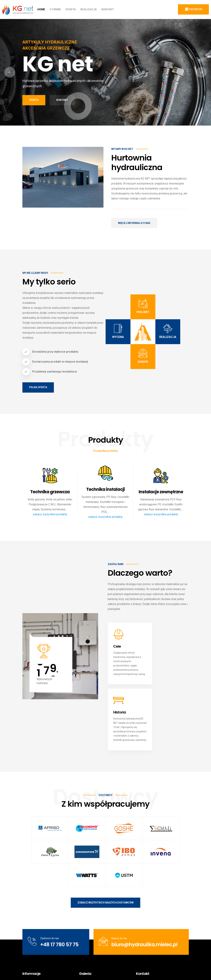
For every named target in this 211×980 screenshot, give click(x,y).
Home (41, 9)
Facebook (193, 9)
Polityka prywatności (157, 970)
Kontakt (108, 9)
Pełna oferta (38, 387)
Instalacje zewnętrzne (161, 492)
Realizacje (89, 9)
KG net (50, 970)
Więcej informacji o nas (134, 223)
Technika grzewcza (50, 492)
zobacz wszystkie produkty (50, 514)
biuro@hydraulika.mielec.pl (144, 860)
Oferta (71, 9)
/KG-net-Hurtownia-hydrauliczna (159, 939)
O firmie (55, 9)
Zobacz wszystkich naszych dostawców (105, 818)
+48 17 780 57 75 (59, 860)
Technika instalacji (105, 489)
